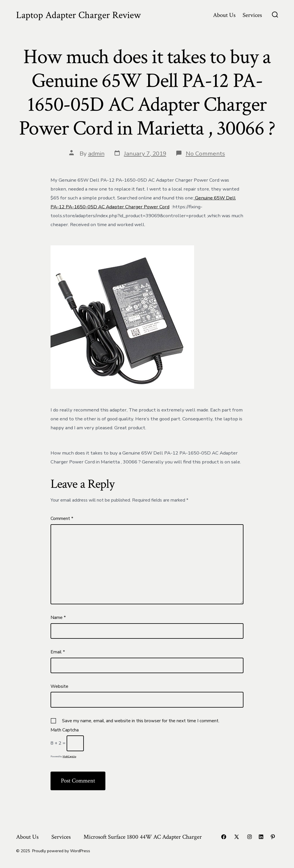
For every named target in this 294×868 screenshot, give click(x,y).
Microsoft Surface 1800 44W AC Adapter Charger (143, 837)
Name (58, 617)
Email (58, 652)
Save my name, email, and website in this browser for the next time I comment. (141, 721)
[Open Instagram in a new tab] (249, 837)
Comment (62, 519)
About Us (224, 15)
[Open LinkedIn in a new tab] (261, 837)
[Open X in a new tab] (237, 837)
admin (96, 154)
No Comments (205, 154)
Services (252, 15)
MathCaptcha (69, 757)
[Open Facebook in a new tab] (224, 837)
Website (59, 686)
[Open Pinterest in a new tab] (273, 837)
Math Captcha (65, 730)
